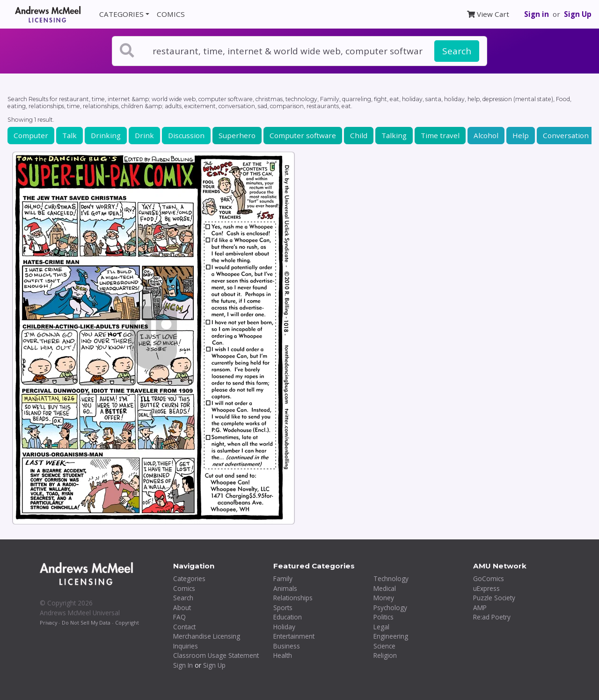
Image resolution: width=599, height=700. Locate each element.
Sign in (537, 14)
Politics (384, 617)
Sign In (183, 665)
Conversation (566, 135)
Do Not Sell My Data (86, 623)
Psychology (390, 608)
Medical (385, 588)
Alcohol (486, 135)
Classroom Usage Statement (216, 655)
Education (288, 617)
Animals (285, 588)
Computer (31, 135)
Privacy (48, 623)
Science (384, 646)
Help (521, 135)
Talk (69, 135)
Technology (391, 578)
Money (384, 598)
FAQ (179, 617)
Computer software (303, 135)
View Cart (488, 14)
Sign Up (578, 14)
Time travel (440, 135)
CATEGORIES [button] (121, 14)
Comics (184, 588)
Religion (385, 655)
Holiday (284, 627)
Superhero (237, 135)
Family (283, 578)
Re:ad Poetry (492, 617)
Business (287, 646)
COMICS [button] (171, 14)
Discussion (186, 135)
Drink (144, 135)
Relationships (293, 598)
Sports (283, 608)
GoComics (489, 578)
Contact (184, 627)
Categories (189, 578)
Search (457, 51)
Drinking (106, 135)
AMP (480, 608)
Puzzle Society (494, 598)
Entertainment (294, 636)
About (182, 608)
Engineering (391, 636)
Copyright (127, 623)
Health (283, 655)
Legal (381, 627)
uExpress (486, 588)
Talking (394, 135)
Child (359, 135)
